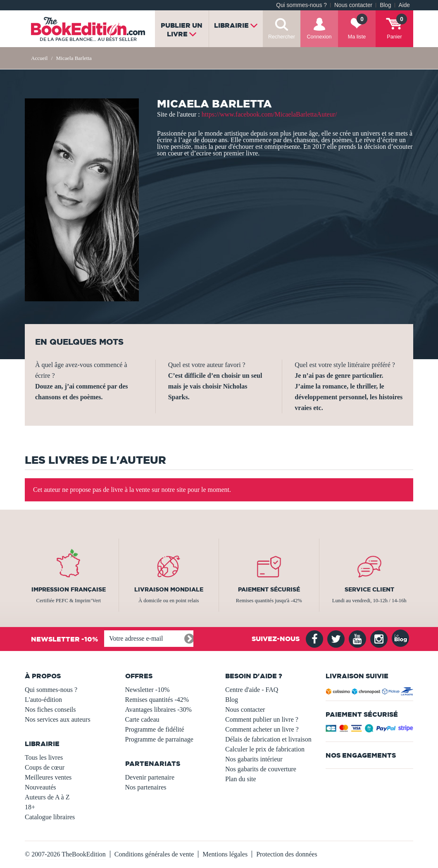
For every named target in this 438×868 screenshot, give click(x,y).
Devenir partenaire (150, 777)
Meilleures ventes (48, 777)
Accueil (39, 58)
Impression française (69, 589)
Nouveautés (40, 787)
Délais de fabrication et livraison (268, 739)
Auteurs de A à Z (47, 797)
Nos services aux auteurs (58, 719)
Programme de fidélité (155, 729)
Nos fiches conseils (50, 709)
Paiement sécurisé (269, 589)
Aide (404, 5)
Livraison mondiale (169, 589)
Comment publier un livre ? (262, 719)
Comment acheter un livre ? (262, 729)
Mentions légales (225, 854)
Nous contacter (353, 5)
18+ (30, 807)
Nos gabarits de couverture (261, 769)
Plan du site (241, 779)
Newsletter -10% (148, 690)
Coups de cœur (45, 767)
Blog (385, 5)
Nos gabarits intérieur (254, 759)
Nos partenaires (146, 787)
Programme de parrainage (159, 739)
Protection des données (287, 854)
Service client (369, 589)
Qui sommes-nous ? (301, 5)
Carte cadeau (142, 719)
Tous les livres (44, 757)
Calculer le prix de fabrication (265, 749)
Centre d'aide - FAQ (252, 690)
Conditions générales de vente (154, 854)
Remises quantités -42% (157, 700)
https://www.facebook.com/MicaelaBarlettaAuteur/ (269, 114)
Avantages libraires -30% (158, 709)
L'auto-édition (43, 700)
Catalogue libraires (50, 817)
